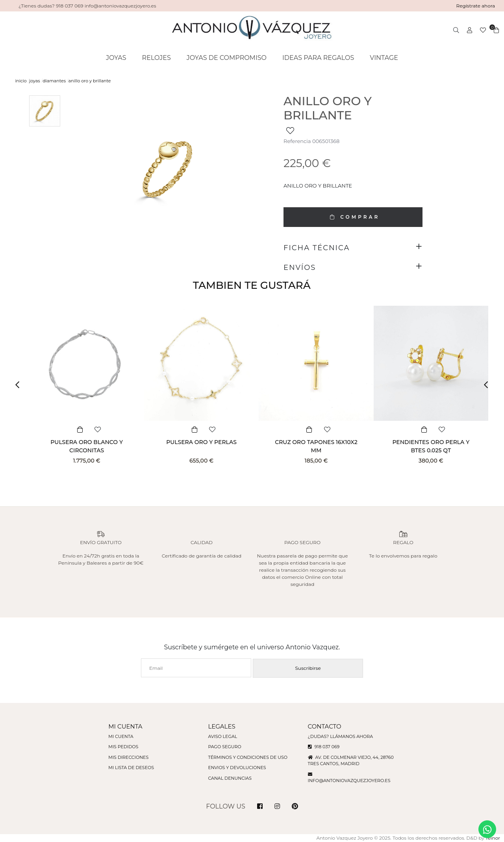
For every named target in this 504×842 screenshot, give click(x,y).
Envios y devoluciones (237, 768)
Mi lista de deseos (131, 768)
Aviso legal (222, 736)
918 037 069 (324, 747)
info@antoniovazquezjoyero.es (349, 781)
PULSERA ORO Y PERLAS (201, 442)
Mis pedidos (123, 747)
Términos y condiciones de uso (247, 757)
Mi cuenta (121, 736)
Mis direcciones (128, 757)
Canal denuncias (230, 778)
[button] (20, 385)
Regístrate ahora (476, 6)
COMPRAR (353, 217)
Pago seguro (224, 747)
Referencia (297, 141)
